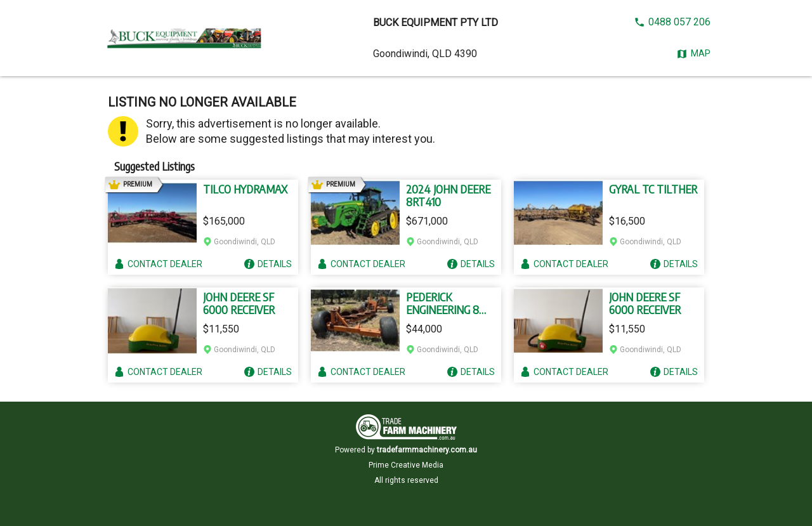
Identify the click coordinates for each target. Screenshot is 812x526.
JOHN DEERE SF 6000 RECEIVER (239, 303)
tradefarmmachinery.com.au (427, 450)
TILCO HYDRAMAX (245, 189)
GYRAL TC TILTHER (653, 189)
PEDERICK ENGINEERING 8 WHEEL (442, 303)
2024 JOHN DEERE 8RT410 (448, 195)
